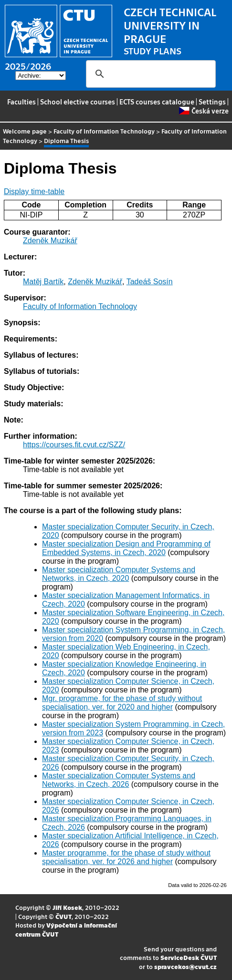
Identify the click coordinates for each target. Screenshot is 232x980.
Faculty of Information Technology (104, 131)
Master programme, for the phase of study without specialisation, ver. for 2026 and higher (126, 857)
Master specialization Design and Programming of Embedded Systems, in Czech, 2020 (126, 548)
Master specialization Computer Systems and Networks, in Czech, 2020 (119, 574)
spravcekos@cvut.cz (185, 966)
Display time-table (34, 191)
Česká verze (204, 111)
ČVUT (63, 916)
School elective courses (78, 102)
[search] (149, 74)
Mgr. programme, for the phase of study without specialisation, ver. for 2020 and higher (122, 703)
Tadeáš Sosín (150, 282)
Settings (212, 102)
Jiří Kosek (67, 907)
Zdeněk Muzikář (50, 241)
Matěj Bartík (43, 282)
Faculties (21, 102)
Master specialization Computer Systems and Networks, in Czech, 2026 (119, 780)
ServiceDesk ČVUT (189, 957)
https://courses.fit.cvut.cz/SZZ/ (74, 445)
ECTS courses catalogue (157, 102)
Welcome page (25, 131)
